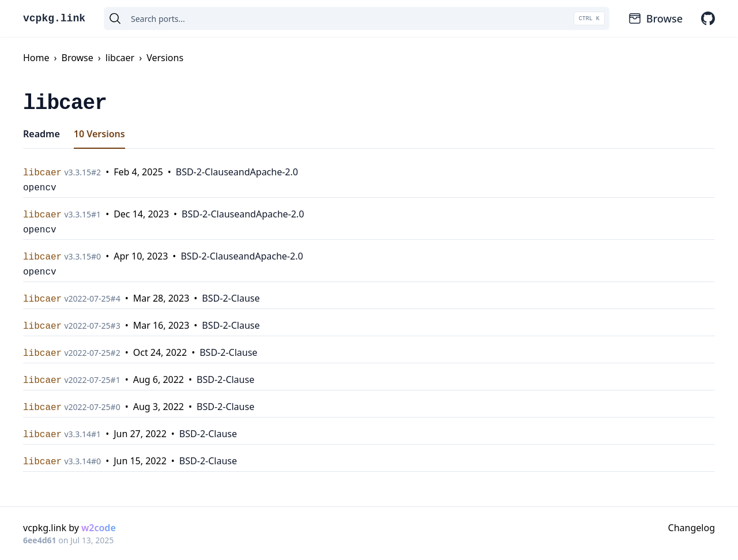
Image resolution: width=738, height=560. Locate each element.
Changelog (692, 528)
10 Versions (99, 134)
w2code (99, 528)
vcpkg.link (54, 18)
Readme (42, 134)
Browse (655, 18)
